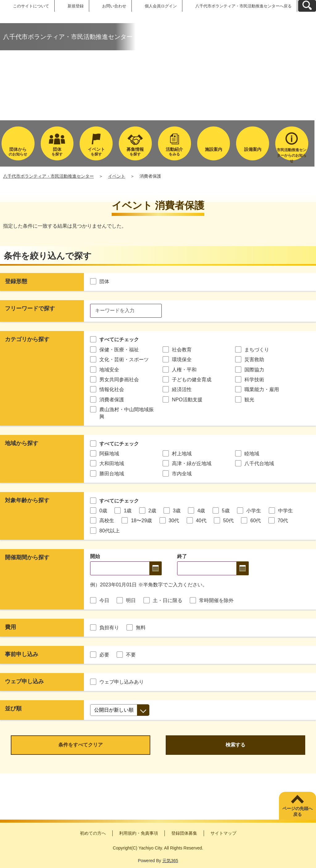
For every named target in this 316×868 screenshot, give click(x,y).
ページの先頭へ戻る (297, 812)
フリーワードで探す (30, 308)
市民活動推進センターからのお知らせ (292, 154)
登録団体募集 (184, 833)
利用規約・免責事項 (139, 833)
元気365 (170, 861)
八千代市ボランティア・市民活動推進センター (48, 176)
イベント (117, 176)
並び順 (13, 709)
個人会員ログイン (161, 6)
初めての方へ (93, 833)
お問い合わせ (114, 6)
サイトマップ (223, 833)
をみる (175, 152)
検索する (235, 745)
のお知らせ (18, 152)
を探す (57, 152)
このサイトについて (31, 6)
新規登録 (76, 6)
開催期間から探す (27, 557)
